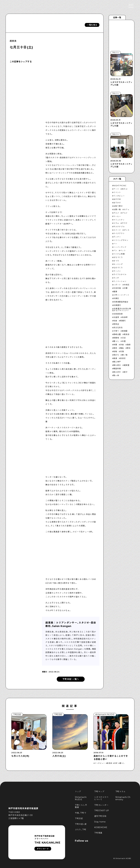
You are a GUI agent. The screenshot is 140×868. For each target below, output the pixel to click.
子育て (116, 331)
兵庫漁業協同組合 (121, 302)
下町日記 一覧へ (71, 679)
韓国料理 (117, 369)
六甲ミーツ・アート (121, 295)
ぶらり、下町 (81, 830)
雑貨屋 (127, 365)
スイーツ (117, 230)
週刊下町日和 (100, 816)
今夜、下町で (81, 813)
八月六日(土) (59, 756)
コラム (116, 223)
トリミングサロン (121, 240)
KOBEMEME (101, 827)
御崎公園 (117, 334)
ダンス (127, 230)
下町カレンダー (101, 805)
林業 (115, 345)
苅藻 (122, 351)
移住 (129, 348)
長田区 (123, 358)
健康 (115, 292)
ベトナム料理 (119, 254)
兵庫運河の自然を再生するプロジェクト (122, 310)
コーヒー (117, 216)
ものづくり (118, 268)
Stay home (100, 822)
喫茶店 (116, 324)
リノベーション (120, 281)
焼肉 (115, 348)
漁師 (129, 345)
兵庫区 (116, 298)
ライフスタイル (120, 274)
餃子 (126, 372)
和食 (115, 321)
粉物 (115, 351)
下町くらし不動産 (81, 806)
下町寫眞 (98, 833)
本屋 (124, 341)
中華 (126, 288)
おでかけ (117, 203)
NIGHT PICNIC (120, 186)
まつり (116, 261)
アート (116, 189)
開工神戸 (117, 362)
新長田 (127, 334)
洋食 (122, 345)
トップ (78, 792)
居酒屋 (125, 331)
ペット (123, 250)
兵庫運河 (117, 305)
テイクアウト (119, 233)
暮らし (116, 341)
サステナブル (119, 227)
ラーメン (117, 271)
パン (115, 250)
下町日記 (79, 818)
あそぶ (125, 189)
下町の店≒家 (81, 824)
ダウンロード (43, 849)
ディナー (117, 237)
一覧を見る (92, 25)
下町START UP (102, 811)
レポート (117, 285)
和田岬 (125, 317)
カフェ (127, 209)
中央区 (127, 285)
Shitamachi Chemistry (123, 798)
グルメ (116, 213)
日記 (124, 338)
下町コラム (120, 792)
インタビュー (119, 196)
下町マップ (99, 792)
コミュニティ (119, 220)
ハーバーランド (120, 247)
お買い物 (117, 209)
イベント (117, 192)
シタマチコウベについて (101, 798)
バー (115, 244)
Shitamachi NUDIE (81, 798)
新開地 (116, 338)
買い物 (125, 355)
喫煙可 (123, 321)
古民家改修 (118, 314)
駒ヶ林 (116, 375)
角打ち (116, 355)
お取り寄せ (118, 206)
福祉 (122, 348)
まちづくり (118, 257)
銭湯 (115, 358)
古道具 (116, 317)
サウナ (125, 223)
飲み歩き (117, 372)
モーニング (118, 264)
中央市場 (117, 288)
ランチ (116, 278)
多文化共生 (118, 328)
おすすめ (117, 199)
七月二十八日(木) (20, 756)
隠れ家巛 (117, 365)
